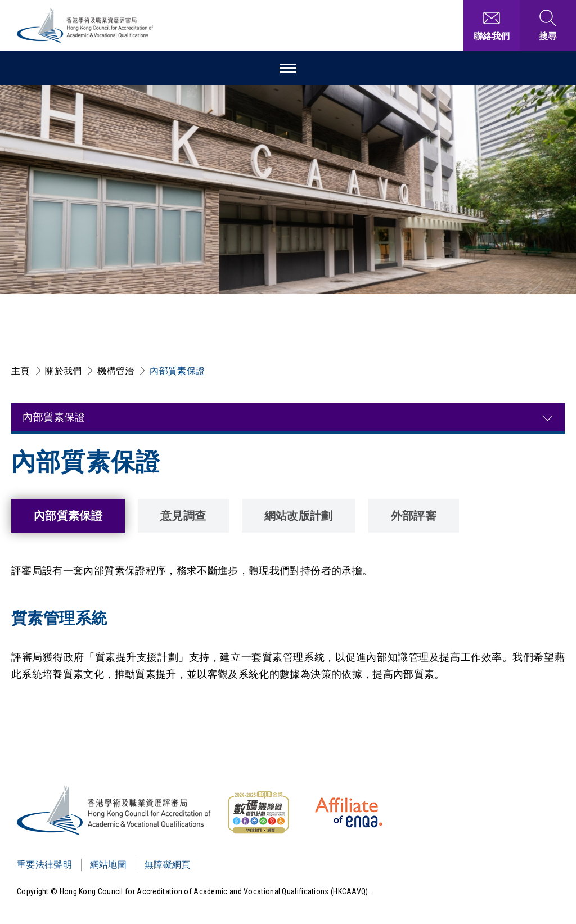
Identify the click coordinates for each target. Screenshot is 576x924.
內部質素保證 (177, 371)
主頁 (21, 371)
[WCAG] (258, 813)
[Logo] (114, 810)
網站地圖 (108, 865)
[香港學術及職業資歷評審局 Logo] (85, 26)
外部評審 (414, 516)
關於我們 (63, 371)
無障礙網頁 (168, 865)
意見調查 (183, 516)
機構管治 (116, 371)
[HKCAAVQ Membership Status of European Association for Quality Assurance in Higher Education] (349, 813)
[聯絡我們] (492, 25)
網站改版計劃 (299, 516)
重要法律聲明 (44, 865)
